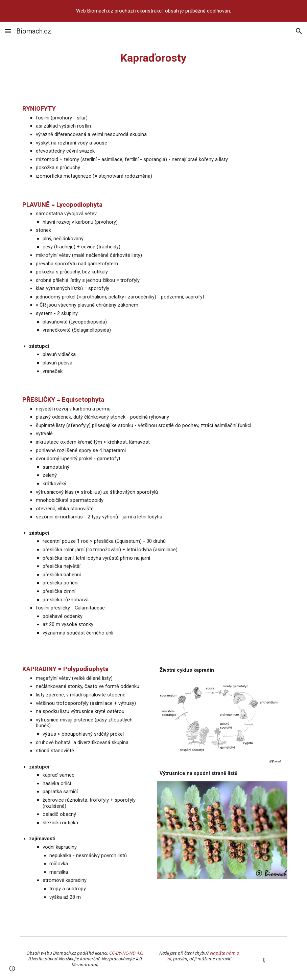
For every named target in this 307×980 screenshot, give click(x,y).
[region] (153, 11)
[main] (153, 58)
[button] (8, 31)
